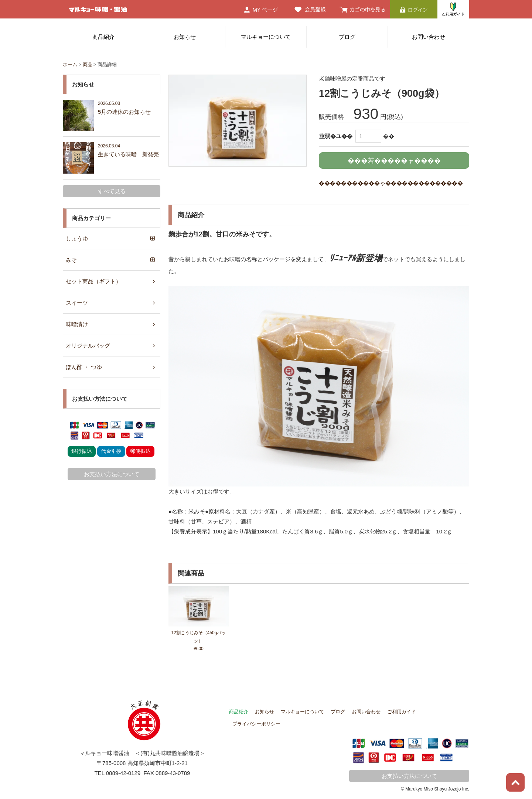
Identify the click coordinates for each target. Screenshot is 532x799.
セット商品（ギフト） (93, 281)
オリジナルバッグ (88, 346)
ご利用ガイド (402, 712)
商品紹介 (103, 37)
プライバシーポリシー (256, 724)
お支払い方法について (112, 474)
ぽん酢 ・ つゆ (84, 367)
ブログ (347, 37)
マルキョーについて (266, 37)
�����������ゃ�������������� (391, 183)
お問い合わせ (429, 37)
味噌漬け (77, 324)
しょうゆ (77, 238)
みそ (71, 260)
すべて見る (112, 191)
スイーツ (77, 303)
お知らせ (185, 37)
